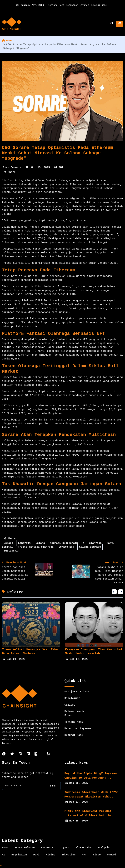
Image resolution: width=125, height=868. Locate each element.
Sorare (9, 543)
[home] (12, 24)
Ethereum (25, 543)
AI (3, 855)
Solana (41, 543)
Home (7, 41)
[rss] (48, 754)
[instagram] (20, 754)
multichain (11, 551)
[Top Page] (1, 866)
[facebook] (4, 754)
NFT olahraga (93, 543)
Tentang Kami (56, 5)
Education (69, 855)
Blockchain (83, 848)
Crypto (65, 848)
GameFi (112, 855)
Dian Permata (12, 167)
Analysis (104, 848)
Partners (47, 848)
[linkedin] (28, 754)
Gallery (70, 705)
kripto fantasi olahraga (36, 547)
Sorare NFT (67, 547)
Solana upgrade (90, 547)
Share (10, 172)
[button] (114, 592)
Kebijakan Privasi (78, 692)
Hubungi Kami (99, 5)
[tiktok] (36, 754)
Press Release (25, 848)
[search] (112, 24)
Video (97, 855)
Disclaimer (72, 698)
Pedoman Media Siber (75, 713)
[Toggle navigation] (119, 24)
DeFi (36, 855)
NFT (84, 855)
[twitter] (12, 754)
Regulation (19, 855)
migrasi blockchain (65, 543)
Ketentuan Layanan (77, 5)
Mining (50, 855)
